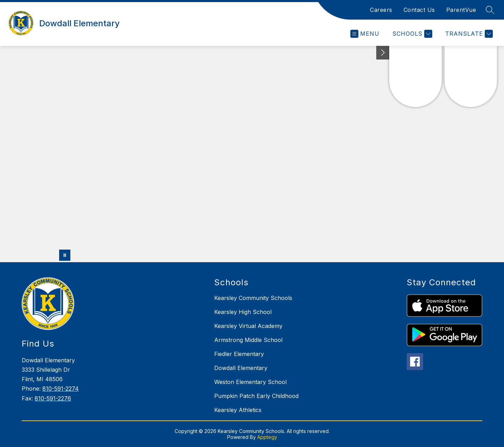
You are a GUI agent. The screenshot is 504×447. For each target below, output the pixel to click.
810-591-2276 (53, 398)
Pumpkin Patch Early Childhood (256, 396)
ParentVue (461, 10)
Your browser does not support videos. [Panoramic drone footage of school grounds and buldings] (252, 154)
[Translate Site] (468, 34)
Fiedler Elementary (239, 354)
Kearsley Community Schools (253, 298)
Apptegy (267, 437)
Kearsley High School (243, 312)
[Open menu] (365, 34)
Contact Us (419, 10)
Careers (381, 10)
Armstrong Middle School (248, 340)
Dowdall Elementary (241, 368)
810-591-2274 (61, 389)
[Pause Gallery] (65, 255)
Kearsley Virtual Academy (248, 326)
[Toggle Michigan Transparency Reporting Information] (383, 53)
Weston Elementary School (250, 382)
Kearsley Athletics (238, 410)
